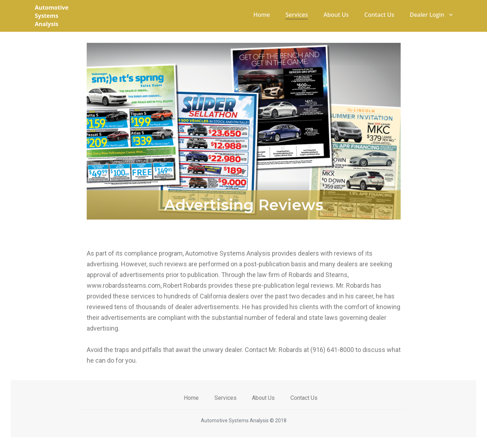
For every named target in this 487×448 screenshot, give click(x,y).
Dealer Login (431, 15)
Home (262, 15)
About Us (336, 15)
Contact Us (379, 15)
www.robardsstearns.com (124, 285)
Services (297, 15)
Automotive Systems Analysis (52, 16)
